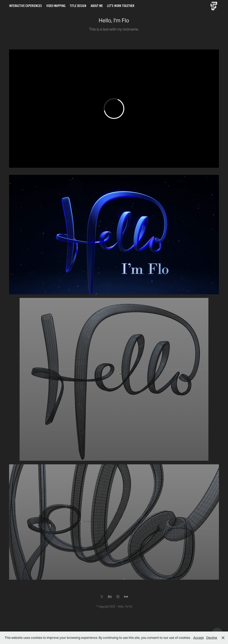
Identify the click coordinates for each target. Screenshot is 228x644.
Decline (212, 638)
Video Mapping (56, 6)
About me (97, 6)
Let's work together (121, 6)
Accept (199, 638)
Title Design (78, 6)
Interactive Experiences (25, 6)
